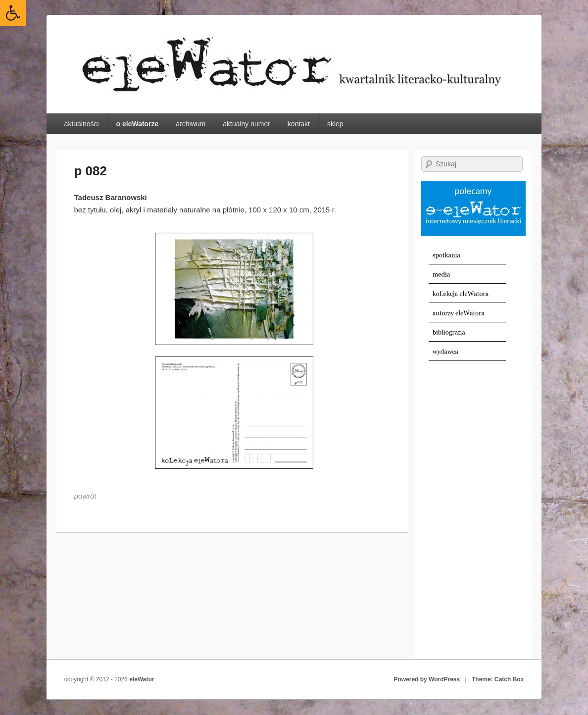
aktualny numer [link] (246, 124)
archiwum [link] (191, 124)
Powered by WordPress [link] (427, 679)
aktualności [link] (82, 124)
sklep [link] (335, 124)
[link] (13, 13)
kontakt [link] (299, 124)
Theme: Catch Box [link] (498, 679)
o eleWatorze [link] (138, 124)
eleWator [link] (142, 679)
